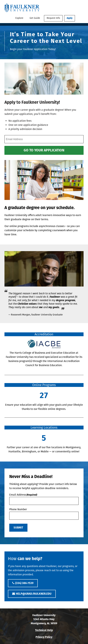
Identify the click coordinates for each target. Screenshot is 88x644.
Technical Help (44, 630)
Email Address (23, 495)
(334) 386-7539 (24, 583)
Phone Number (18, 509)
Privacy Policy (44, 637)
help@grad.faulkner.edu (34, 594)
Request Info (53, 18)
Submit (18, 527)
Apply (70, 18)
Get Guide (35, 18)
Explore (19, 18)
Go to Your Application (44, 150)
